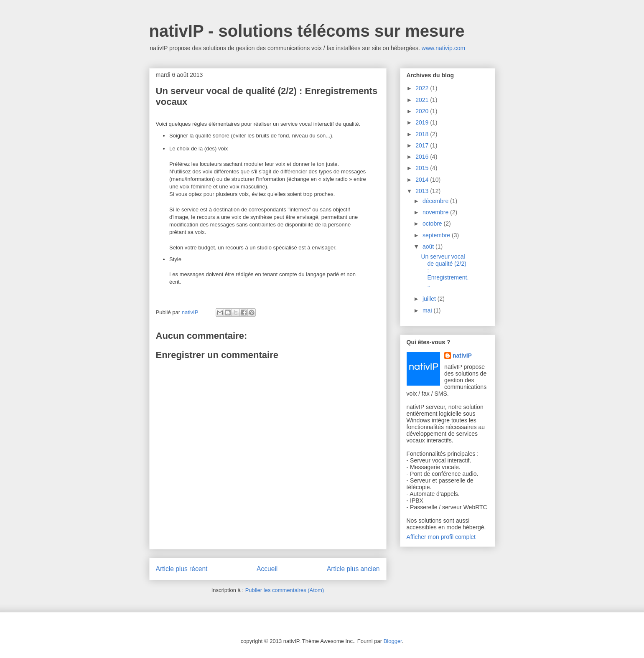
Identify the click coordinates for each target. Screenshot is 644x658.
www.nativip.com (443, 48)
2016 (423, 157)
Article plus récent (182, 569)
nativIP (462, 356)
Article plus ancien (353, 569)
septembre (437, 235)
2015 (423, 168)
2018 (423, 134)
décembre (436, 201)
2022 (423, 88)
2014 (423, 180)
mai (428, 310)
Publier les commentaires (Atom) (285, 590)
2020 (423, 111)
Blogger (393, 641)
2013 (423, 191)
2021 (423, 100)
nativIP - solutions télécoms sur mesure (307, 31)
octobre (433, 224)
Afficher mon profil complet (441, 537)
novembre (436, 212)
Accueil (267, 569)
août (429, 246)
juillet (430, 299)
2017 (423, 145)
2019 (423, 122)
